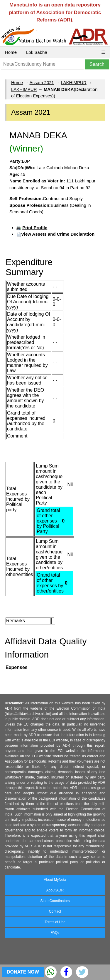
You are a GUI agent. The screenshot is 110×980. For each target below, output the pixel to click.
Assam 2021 (42, 83)
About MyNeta (55, 880)
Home (11, 52)
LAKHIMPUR (74, 83)
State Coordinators (55, 901)
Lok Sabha (37, 52)
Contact (55, 911)
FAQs (55, 933)
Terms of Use (55, 922)
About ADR (55, 890)
